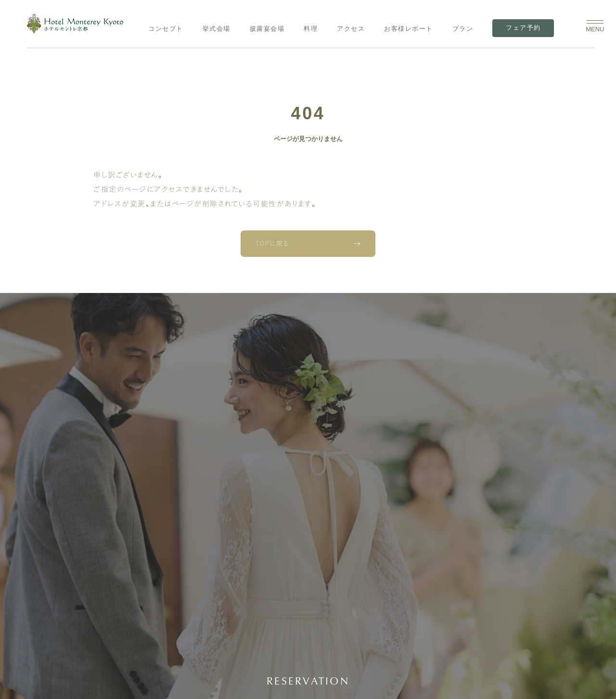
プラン (463, 29)
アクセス (351, 29)
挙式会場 (217, 29)
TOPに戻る (272, 243)
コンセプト (166, 29)
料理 (311, 29)
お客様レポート (409, 29)
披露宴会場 (267, 29)
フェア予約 (523, 28)
